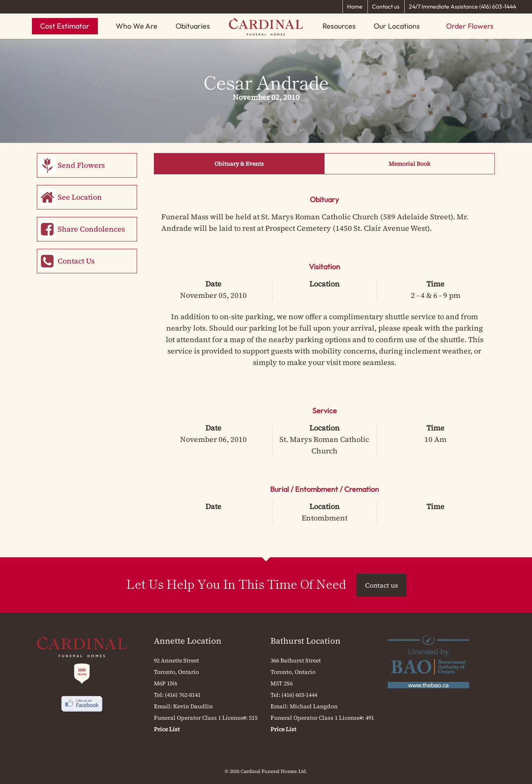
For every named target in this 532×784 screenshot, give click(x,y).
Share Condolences (91, 229)
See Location (80, 197)
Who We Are (137, 26)
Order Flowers (470, 26)
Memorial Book (409, 164)
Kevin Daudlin (193, 706)
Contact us (386, 7)
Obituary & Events (239, 164)
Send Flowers (81, 165)
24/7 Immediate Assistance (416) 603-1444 (462, 7)
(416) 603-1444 (299, 695)
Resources (339, 26)
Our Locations (397, 26)
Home (355, 7)
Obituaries (193, 26)
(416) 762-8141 (183, 695)
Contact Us (76, 261)
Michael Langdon (314, 706)
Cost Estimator (65, 26)
